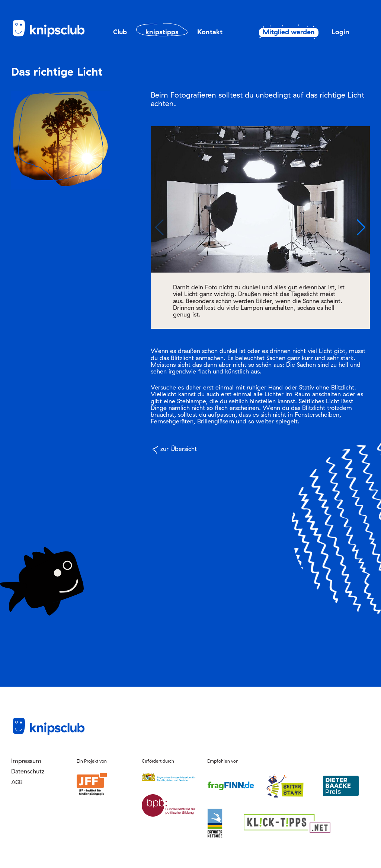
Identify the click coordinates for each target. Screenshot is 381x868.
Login (340, 32)
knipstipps (162, 32)
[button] (361, 228)
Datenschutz (28, 771)
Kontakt (210, 32)
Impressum (26, 761)
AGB (17, 782)
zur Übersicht (179, 449)
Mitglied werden (285, 32)
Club (120, 32)
